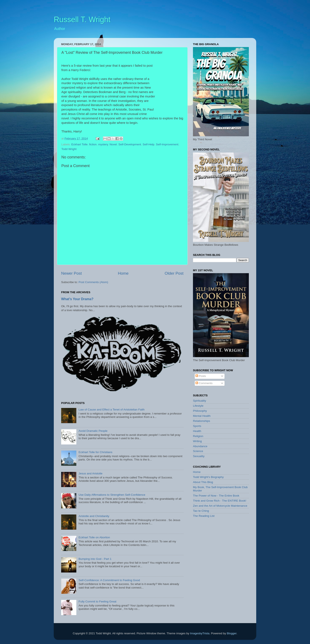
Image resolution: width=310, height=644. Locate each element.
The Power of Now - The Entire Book (216, 496)
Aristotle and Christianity (94, 516)
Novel (113, 144)
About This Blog (203, 482)
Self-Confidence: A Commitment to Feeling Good (109, 580)
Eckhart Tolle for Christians (95, 452)
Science (198, 451)
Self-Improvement (167, 144)
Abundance (200, 446)
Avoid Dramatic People (93, 431)
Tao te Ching (201, 511)
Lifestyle (198, 406)
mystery (103, 144)
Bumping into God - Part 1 (95, 559)
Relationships (201, 421)
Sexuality (199, 456)
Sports (197, 426)
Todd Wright (69, 149)
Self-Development (130, 144)
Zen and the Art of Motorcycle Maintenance (220, 506)
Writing (197, 441)
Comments (204, 383)
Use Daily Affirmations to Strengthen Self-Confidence (112, 495)
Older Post (174, 273)
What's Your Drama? (77, 299)
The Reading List (204, 516)
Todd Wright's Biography (208, 477)
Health (197, 431)
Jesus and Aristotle (90, 473)
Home (123, 273)
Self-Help (148, 144)
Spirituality (199, 401)
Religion (198, 436)
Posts (201, 376)
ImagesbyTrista (200, 633)
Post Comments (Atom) (93, 282)
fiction (93, 144)
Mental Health (202, 416)
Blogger (232, 633)
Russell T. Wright (82, 20)
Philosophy (200, 411)
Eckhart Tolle (79, 144)
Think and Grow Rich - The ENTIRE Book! (220, 501)
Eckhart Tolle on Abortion (94, 537)
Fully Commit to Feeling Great (97, 601)
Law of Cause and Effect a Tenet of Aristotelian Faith (111, 410)
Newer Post (71, 273)
